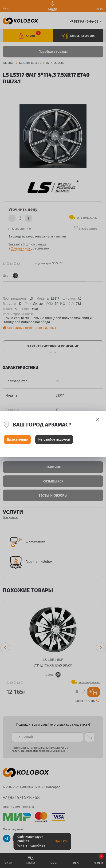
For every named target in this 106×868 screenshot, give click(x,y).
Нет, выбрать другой (54, 440)
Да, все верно (17, 440)
